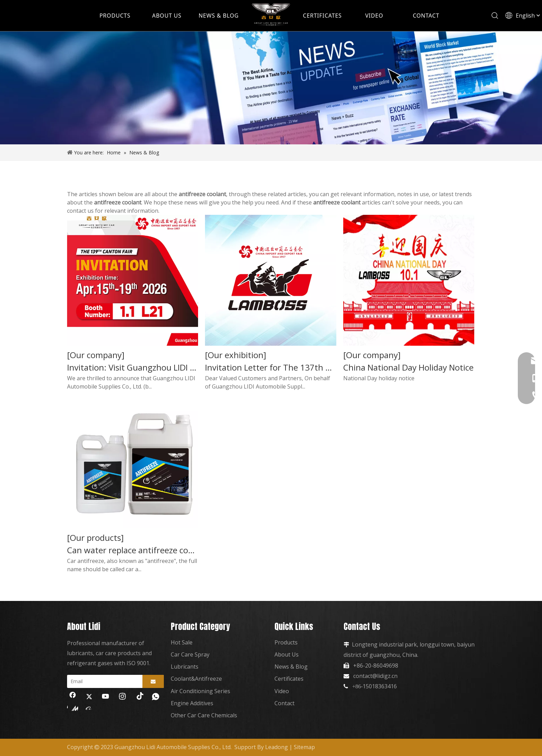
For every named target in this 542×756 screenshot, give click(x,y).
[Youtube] (106, 697)
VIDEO (374, 16)
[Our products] (95, 538)
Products (286, 642)
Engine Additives (192, 703)
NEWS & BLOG (218, 16)
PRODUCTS (115, 16)
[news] (271, 88)
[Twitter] (89, 697)
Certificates (289, 679)
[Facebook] (73, 697)
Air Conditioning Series (200, 691)
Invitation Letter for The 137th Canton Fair (270, 367)
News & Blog (291, 667)
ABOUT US (167, 16)
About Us (287, 654)
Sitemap (304, 747)
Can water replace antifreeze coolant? (133, 550)
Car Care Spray (190, 654)
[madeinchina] (73, 708)
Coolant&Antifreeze (196, 679)
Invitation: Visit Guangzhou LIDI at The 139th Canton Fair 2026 (133, 367)
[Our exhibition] (236, 355)
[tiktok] (139, 697)
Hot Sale (182, 642)
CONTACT (426, 16)
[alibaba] (89, 708)
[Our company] (96, 355)
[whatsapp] (156, 697)
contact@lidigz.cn (375, 676)
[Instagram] (122, 697)
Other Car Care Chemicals (204, 715)
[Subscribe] (153, 681)
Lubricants (185, 667)
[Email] (103, 681)
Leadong (277, 747)
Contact (284, 703)
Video (282, 691)
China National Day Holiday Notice (408, 367)
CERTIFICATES (322, 16)
